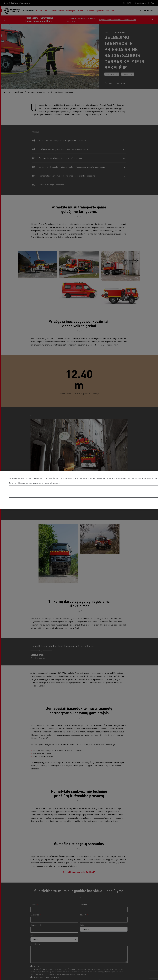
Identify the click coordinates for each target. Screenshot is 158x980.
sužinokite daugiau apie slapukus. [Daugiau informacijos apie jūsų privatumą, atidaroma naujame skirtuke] (48, 483)
